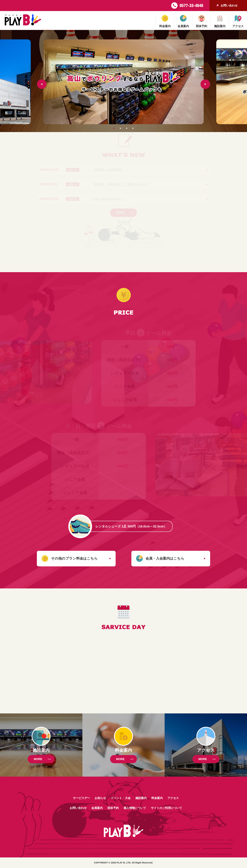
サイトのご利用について (167, 808)
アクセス (173, 798)
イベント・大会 (121, 798)
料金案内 (157, 798)
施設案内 (141, 798)
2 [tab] (120, 126)
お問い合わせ (229, 6)
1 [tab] (113, 126)
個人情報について (135, 808)
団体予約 (113, 808)
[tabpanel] (123, 82)
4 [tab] (132, 126)
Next (205, 84)
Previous (42, 84)
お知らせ (100, 798)
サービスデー (81, 798)
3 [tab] (126, 126)
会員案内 (97, 808)
